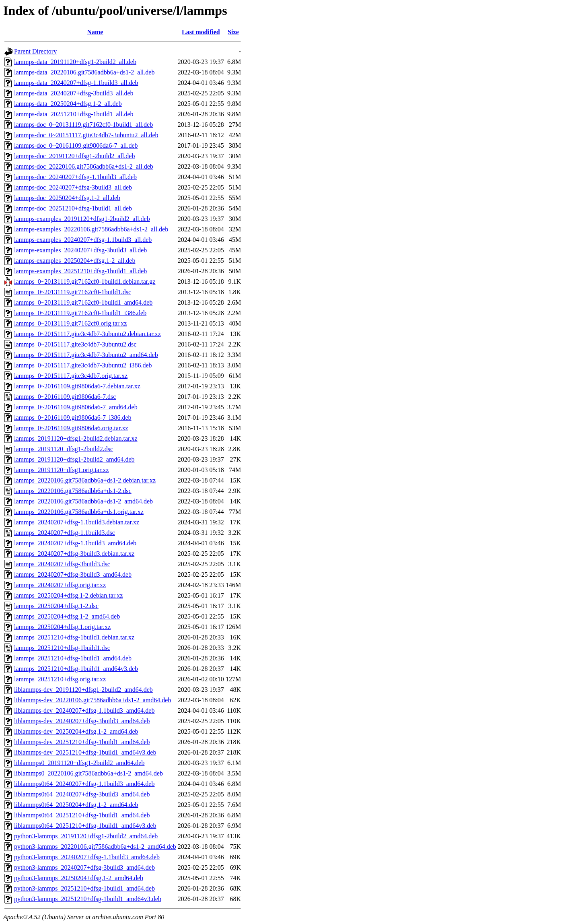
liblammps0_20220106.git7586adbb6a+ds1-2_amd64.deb (88, 773)
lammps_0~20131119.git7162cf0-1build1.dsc (73, 292)
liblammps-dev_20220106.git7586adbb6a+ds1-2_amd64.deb (93, 700)
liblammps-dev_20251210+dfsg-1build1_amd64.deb (82, 742)
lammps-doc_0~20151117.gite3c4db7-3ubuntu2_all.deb (86, 135)
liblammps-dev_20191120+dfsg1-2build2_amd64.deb (83, 690)
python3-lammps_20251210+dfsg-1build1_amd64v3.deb (88, 899)
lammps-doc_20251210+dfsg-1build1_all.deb (73, 208)
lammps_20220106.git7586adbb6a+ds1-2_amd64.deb (83, 501)
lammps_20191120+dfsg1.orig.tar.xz (62, 470)
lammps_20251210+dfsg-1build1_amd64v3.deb (76, 669)
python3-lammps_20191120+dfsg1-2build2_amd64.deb (86, 836)
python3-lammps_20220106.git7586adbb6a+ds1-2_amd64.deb (95, 847)
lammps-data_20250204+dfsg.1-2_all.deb (68, 104)
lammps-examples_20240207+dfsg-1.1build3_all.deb (83, 240)
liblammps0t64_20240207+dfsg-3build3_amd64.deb (82, 794)
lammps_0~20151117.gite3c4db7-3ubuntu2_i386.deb (83, 365)
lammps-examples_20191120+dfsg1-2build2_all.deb (82, 219)
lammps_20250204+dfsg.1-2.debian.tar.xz (68, 595)
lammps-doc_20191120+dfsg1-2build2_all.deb (74, 156)
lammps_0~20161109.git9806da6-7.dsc (65, 397)
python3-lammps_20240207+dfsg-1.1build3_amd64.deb (87, 857)
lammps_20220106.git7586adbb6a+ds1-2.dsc (73, 491)
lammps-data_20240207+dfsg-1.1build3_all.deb (76, 83)
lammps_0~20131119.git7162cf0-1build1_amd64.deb (83, 302)
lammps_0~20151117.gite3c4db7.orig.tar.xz (71, 376)
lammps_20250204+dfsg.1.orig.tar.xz (62, 627)
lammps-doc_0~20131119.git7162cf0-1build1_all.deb (83, 125)
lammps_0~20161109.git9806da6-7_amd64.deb (76, 407)
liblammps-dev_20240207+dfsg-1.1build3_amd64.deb (84, 711)
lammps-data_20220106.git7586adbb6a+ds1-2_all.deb (84, 72)
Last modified (201, 32)
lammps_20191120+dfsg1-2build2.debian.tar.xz (76, 438)
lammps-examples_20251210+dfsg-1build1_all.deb (80, 271)
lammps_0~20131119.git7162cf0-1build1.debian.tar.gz (85, 282)
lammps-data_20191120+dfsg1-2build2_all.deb (75, 62)
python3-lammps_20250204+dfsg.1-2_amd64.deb (79, 878)
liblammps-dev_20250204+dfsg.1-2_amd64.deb (76, 731)
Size (233, 32)
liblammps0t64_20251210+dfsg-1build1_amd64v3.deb (85, 826)
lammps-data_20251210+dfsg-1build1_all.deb (74, 114)
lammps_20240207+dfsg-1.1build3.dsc (65, 533)
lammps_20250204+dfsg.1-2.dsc (56, 606)
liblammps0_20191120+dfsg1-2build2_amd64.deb (79, 763)
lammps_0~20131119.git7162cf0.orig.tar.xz (70, 323)
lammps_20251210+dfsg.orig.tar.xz (60, 679)
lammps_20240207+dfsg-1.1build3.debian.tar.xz (77, 522)
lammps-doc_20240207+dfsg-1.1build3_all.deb (75, 177)
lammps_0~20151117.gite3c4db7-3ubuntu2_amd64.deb (86, 355)
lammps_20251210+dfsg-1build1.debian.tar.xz (74, 637)
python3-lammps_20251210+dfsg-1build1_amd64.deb (84, 888)
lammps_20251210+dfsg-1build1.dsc (62, 648)
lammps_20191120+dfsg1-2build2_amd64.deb (74, 459)
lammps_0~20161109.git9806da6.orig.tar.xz (71, 428)
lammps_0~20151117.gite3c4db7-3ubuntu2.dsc (75, 344)
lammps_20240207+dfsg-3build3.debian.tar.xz (74, 554)
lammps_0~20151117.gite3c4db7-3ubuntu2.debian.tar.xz (87, 334)
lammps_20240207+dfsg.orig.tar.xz (60, 585)
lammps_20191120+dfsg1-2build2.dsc (64, 449)
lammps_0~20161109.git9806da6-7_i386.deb (73, 418)
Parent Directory (35, 51)
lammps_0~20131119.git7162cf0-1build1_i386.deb (80, 313)
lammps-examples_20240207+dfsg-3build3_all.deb (80, 250)
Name (95, 32)
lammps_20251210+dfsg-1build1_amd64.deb (73, 658)
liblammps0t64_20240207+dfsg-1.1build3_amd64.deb (84, 784)
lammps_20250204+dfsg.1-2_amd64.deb (67, 616)
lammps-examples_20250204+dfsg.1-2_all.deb (75, 261)
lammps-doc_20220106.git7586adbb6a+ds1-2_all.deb (84, 166)
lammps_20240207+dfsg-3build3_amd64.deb (73, 574)
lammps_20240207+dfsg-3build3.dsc (62, 564)
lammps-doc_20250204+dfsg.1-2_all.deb (67, 198)
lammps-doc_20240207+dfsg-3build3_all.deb (73, 187)
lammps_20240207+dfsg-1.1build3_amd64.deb (75, 543)
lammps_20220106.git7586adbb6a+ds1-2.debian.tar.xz (85, 480)
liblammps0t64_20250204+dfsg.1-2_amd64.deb (76, 805)
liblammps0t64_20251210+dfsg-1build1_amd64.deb (82, 815)
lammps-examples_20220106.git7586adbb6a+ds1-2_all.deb (91, 229)
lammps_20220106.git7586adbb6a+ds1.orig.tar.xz (79, 512)
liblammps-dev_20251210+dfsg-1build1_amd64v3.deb (85, 752)
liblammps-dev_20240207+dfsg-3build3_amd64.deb (82, 721)
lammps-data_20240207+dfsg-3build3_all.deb (74, 93)
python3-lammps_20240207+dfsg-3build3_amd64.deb (84, 867)
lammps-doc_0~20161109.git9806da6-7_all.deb (76, 145)
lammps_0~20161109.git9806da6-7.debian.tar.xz (77, 386)
